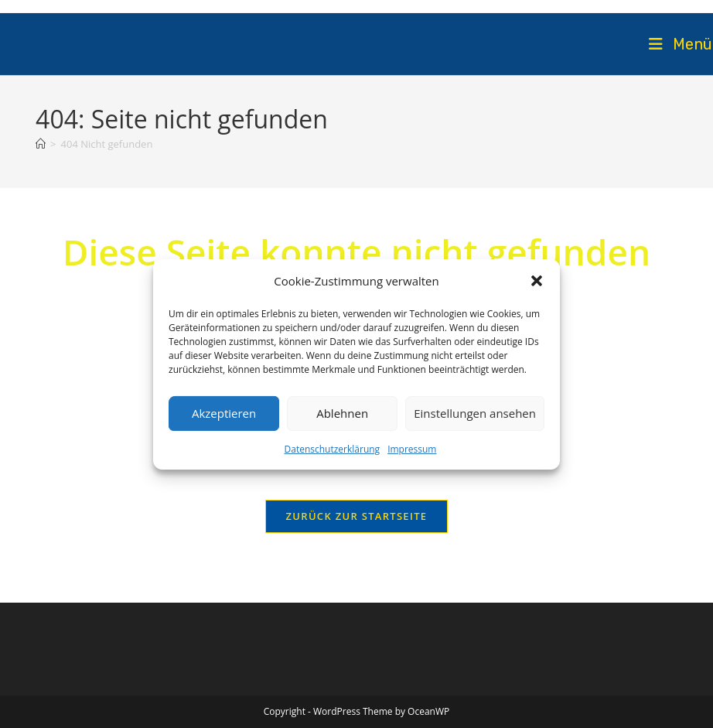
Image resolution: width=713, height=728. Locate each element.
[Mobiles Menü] (681, 44)
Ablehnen (342, 413)
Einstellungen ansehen (475, 413)
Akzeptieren (224, 413)
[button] (537, 281)
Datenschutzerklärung (333, 448)
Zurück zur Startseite (357, 516)
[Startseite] (41, 144)
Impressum (412, 448)
